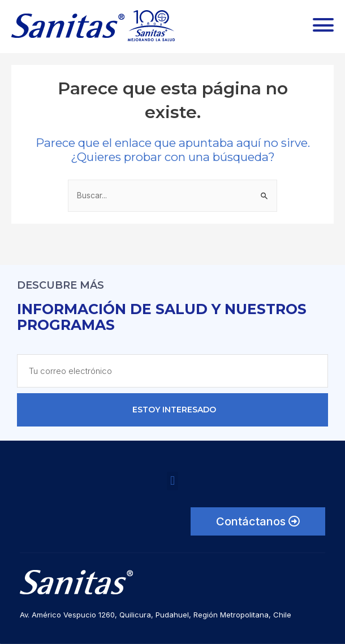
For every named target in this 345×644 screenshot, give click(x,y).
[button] (172, 481)
